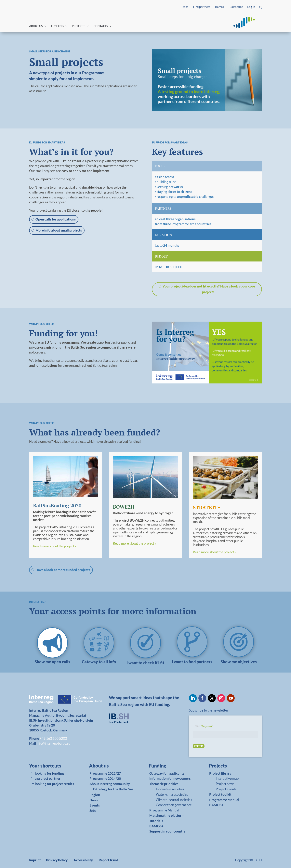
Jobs (185, 7)
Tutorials (156, 821)
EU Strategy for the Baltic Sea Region (112, 792)
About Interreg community (110, 784)
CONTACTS (101, 26)
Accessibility (83, 860)
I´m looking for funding (47, 773)
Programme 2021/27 (105, 773)
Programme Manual (164, 810)
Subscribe (237, 7)
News (94, 800)
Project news (225, 784)
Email (203, 726)
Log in (251, 7)
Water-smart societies (172, 794)
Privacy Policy (57, 860)
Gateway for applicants (167, 773)
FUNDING (57, 26)
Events (95, 805)
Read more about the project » (55, 546)
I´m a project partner (45, 779)
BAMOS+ (156, 826)
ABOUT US (36, 26)
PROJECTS (79, 26)
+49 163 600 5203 (53, 738)
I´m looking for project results (52, 784)
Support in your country (167, 831)
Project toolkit (220, 794)
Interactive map (227, 779)
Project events (226, 789)
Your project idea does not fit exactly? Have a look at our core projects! (209, 289)
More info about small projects (59, 230)
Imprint (35, 860)
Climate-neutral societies (174, 800)
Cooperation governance (174, 805)
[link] (52, 663)
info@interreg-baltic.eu (53, 743)
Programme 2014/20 (105, 779)
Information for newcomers (170, 779)
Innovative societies (170, 789)
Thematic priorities (164, 784)
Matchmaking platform (167, 815)
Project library (220, 773)
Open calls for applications (56, 219)
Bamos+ (220, 7)
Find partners (202, 7)
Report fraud (108, 860)
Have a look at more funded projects (63, 570)
